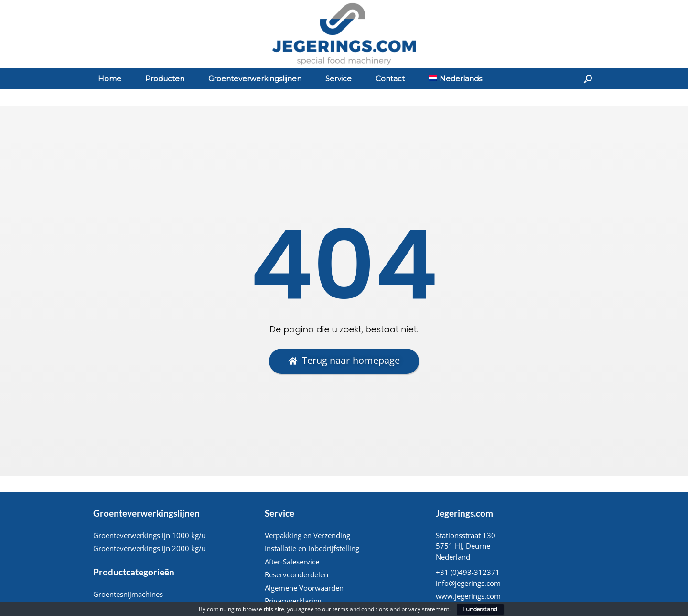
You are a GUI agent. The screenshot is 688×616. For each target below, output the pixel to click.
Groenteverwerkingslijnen (255, 79)
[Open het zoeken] (588, 79)
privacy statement (425, 609)
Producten (165, 79)
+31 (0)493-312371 (468, 572)
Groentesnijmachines (128, 594)
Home (110, 79)
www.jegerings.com (468, 596)
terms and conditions (360, 609)
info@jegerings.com (468, 583)
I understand (480, 609)
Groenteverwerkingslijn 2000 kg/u (150, 548)
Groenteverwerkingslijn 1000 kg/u (150, 535)
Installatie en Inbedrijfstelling (312, 548)
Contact (390, 79)
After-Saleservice (292, 562)
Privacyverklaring (293, 601)
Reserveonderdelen (296, 574)
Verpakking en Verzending (307, 535)
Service (339, 79)
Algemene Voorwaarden (304, 588)
